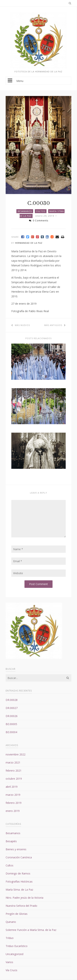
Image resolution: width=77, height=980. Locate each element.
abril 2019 (12, 787)
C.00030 (39, 203)
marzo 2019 (13, 795)
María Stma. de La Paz (19, 890)
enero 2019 (13, 811)
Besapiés (11, 841)
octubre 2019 (14, 779)
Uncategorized (14, 954)
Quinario (11, 922)
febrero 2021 (14, 771)
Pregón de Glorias (17, 914)
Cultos (41, 211)
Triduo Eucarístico (17, 946)
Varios (9, 962)
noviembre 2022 (16, 754)
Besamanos (25, 211)
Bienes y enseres (16, 849)
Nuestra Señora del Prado (21, 906)
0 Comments (39, 221)
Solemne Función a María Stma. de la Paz (31, 930)
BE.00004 (11, 732)
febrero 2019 (14, 803)
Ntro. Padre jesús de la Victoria (24, 898)
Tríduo (10, 938)
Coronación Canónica (19, 857)
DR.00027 (12, 708)
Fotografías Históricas (19, 881)
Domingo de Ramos (18, 873)
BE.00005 (11, 724)
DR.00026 (12, 716)
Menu (38, 81)
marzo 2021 (13, 762)
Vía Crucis (11, 970)
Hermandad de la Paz (29, 243)
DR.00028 (12, 700)
